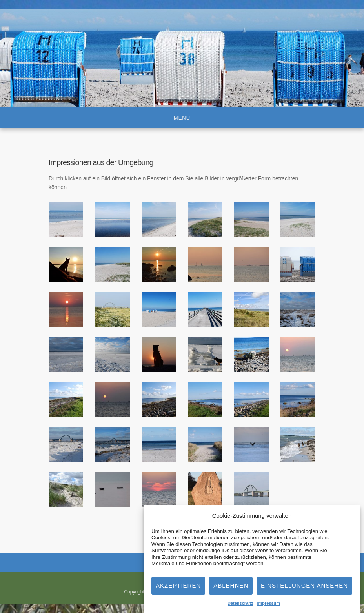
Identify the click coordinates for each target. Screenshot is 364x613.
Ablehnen (231, 588)
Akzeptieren (178, 588)
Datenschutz (240, 606)
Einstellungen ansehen (304, 588)
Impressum (268, 606)
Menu (182, 118)
